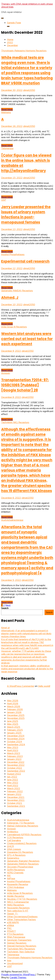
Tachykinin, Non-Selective (21, 952)
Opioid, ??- (13, 914)
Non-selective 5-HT (18, 911)
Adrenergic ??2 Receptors (21, 823)
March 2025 (14, 727)
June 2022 (13, 780)
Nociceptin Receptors (18, 908)
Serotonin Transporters (19, 940)
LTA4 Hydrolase (16, 887)
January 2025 (14, 733)
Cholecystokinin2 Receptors (22, 843)
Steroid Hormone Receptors (22, 946)
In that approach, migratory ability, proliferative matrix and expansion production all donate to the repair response (27, 669)
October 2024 (15, 741)
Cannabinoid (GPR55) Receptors (24, 834)
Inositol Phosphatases (13, 254)
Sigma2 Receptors (17, 943)
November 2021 (16, 800)
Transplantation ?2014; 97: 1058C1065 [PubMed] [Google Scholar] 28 (25, 385)
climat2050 (29, 90)
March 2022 (14, 788)
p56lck (11, 925)
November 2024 (16, 739)
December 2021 (16, 797)
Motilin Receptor (16, 896)
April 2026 (13, 703)
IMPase (11, 878)
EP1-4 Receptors (16, 855)
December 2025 (16, 715)
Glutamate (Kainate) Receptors (23, 861)
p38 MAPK (13, 922)
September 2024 (16, 744)
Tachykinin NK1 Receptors (15, 422)
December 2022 (16, 762)
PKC (9, 928)
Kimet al (5, 628)
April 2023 (13, 750)
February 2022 (15, 791)
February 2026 (15, 709)
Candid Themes (18, 977)
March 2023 (14, 753)
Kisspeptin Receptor (18, 884)
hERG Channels (15, 873)
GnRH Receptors (16, 870)
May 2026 (13, 700)
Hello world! (44, 686)
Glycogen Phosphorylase (20, 867)
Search (5, 608)
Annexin (6, 373)
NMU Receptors (16, 905)
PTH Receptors (15, 934)
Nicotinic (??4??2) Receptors (22, 899)
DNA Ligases (14, 849)
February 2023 (15, 756)
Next (8, 605)
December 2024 (16, 736)
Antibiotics (13, 832)
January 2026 (14, 712)
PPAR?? (11, 931)
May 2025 (13, 724)
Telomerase (7, 148)
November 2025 (16, 718)
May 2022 (13, 782)
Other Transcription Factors (21, 919)
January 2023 (14, 759)
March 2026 (14, 706)
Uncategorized (15, 963)
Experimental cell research (25, 261)
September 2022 (16, 771)
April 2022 (13, 785)
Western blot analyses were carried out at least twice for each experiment (27, 339)
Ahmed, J (10, 297)
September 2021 (16, 806)
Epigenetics (13, 858)
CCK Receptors (15, 837)
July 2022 (12, 777)
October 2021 (15, 803)
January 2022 (14, 794)
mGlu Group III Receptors (14, 327)
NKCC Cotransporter (18, 902)
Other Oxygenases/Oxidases (22, 916)
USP (4, 200)
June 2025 (13, 721)
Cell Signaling (14, 840)
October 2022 (15, 768)
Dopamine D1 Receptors (20, 852)
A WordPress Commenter (21, 686)
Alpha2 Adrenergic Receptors (23, 826)
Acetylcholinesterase (12, 520)
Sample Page (14, 23)
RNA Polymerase (16, 937)
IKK (9, 875)
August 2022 (14, 774)
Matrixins (6, 112)
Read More (7, 109)
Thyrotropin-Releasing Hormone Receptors (24, 51)
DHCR (10, 846)
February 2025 (15, 730)
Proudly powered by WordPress (18, 974)
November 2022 (16, 765)
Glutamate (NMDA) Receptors (17, 291)
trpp (9, 960)
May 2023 (13, 747)
